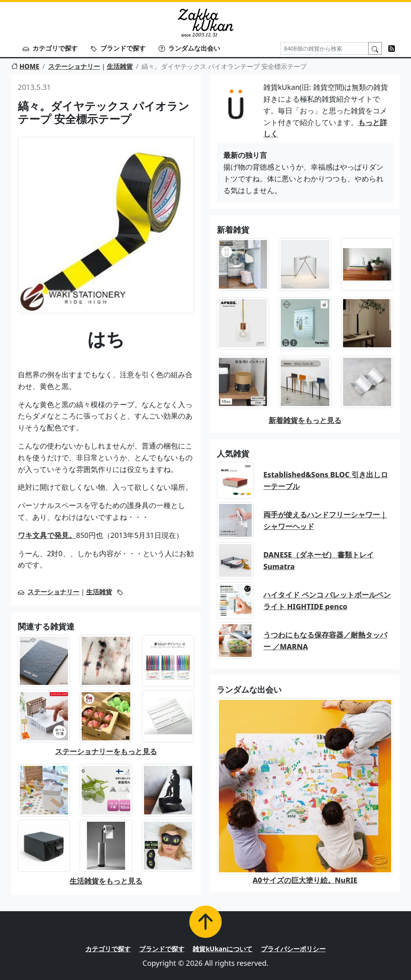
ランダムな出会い (189, 48)
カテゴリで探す (50, 48)
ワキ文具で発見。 (47, 535)
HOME (25, 66)
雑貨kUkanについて (222, 949)
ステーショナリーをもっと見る (106, 751)
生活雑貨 (120, 66)
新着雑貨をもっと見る (305, 420)
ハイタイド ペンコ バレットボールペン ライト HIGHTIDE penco (327, 601)
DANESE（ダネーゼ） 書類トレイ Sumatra (319, 560)
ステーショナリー (74, 66)
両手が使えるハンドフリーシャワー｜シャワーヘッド (325, 520)
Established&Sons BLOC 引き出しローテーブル (326, 480)
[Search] (324, 48)
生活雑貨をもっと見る (106, 881)
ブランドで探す (118, 48)
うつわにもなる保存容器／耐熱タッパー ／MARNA (325, 641)
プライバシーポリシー (293, 949)
